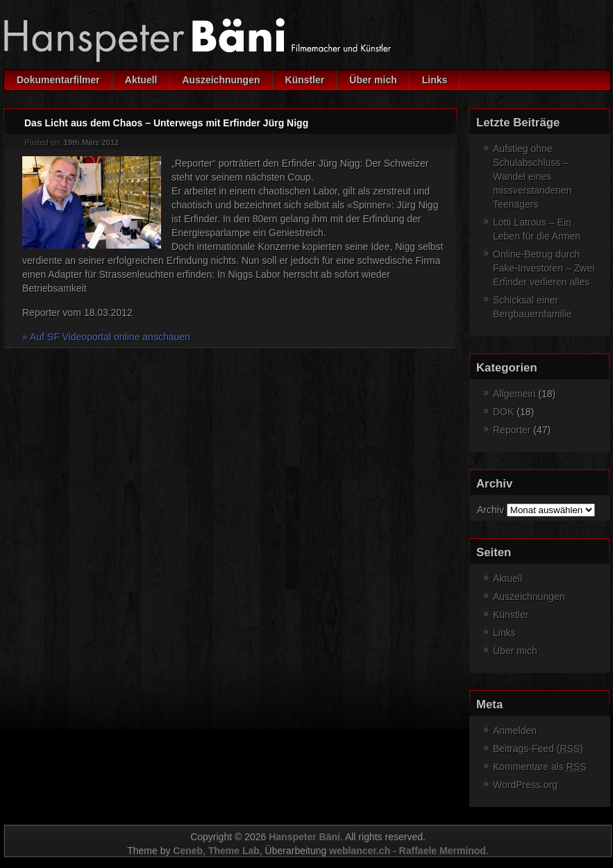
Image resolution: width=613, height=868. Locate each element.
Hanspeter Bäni (304, 837)
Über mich (373, 80)
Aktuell (141, 80)
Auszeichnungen (221, 80)
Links (435, 80)
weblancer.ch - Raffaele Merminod (408, 851)
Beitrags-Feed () (538, 749)
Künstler (305, 80)
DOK (503, 412)
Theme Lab (234, 851)
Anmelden (515, 731)
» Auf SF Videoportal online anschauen (106, 337)
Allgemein (514, 394)
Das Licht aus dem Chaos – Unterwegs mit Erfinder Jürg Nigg (166, 123)
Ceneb (188, 851)
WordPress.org (525, 785)
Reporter (512, 430)
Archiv (490, 510)
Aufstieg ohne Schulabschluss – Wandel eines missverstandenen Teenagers (532, 176)
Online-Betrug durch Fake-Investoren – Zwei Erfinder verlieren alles (544, 268)
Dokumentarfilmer (58, 80)
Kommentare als (540, 767)
